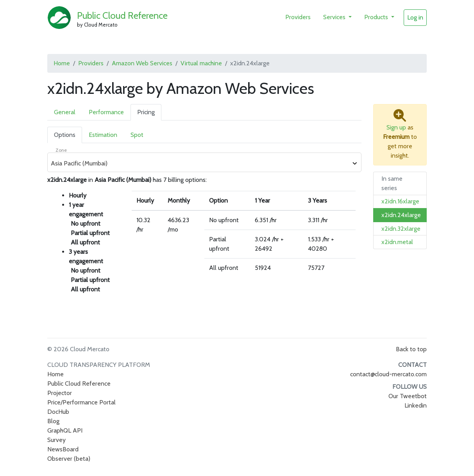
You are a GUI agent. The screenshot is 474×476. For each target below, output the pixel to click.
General (65, 112)
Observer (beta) (69, 459)
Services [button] (335, 17)
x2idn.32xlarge (401, 229)
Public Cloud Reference (122, 15)
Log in (415, 17)
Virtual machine (201, 63)
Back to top (411, 349)
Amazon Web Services (142, 63)
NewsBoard (63, 449)
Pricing (146, 112)
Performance (106, 112)
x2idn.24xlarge (401, 215)
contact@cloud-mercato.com (388, 374)
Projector (60, 393)
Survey (56, 440)
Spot (137, 135)
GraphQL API (65, 430)
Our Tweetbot (408, 396)
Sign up (396, 127)
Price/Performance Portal (81, 402)
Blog (53, 421)
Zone (61, 150)
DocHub (58, 412)
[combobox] (200, 163)
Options (65, 135)
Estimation (103, 135)
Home (62, 63)
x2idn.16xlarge (400, 201)
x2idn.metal (397, 242)
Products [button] (377, 17)
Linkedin (416, 405)
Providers (298, 17)
